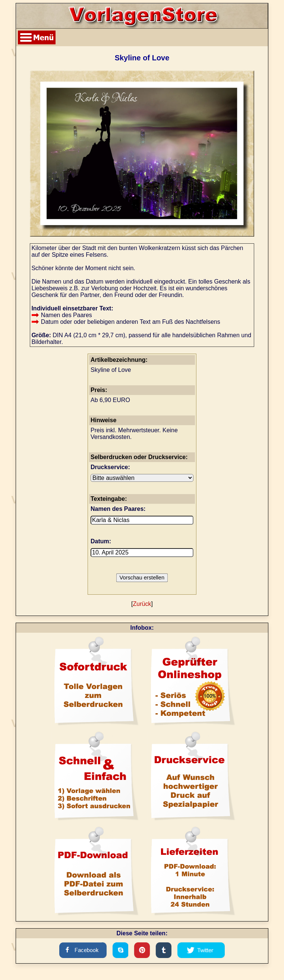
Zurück (142, 604)
